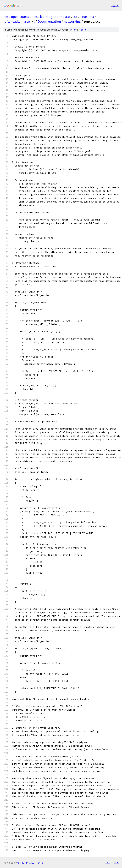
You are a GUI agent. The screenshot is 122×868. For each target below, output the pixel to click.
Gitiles (21, 863)
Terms (40, 863)
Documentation (49, 21)
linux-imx (87, 17)
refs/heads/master (17, 21)
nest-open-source (16, 17)
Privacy (30, 863)
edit (84, 30)
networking (72, 21)
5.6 (75, 17)
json (116, 863)
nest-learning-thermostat (51, 17)
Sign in (115, 5)
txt (108, 863)
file (74, 30)
